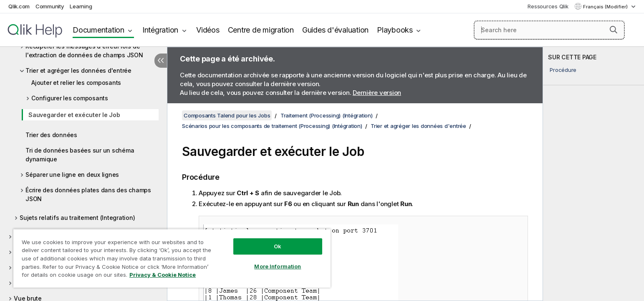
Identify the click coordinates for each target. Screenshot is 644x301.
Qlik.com (19, 6)
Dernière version (377, 93)
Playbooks (395, 30)
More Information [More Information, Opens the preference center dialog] (278, 266)
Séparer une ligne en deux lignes (72, 175)
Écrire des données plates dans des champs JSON (88, 194)
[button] (614, 30)
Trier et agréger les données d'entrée (78, 70)
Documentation (98, 30)
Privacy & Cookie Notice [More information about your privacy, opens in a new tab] (163, 275)
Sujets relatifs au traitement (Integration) (77, 218)
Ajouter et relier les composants (76, 83)
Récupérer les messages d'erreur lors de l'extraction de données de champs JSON (84, 51)
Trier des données (51, 135)
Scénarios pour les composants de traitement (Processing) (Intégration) (272, 126)
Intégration (160, 30)
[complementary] (593, 174)
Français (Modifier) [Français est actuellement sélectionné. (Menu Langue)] (606, 7)
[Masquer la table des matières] (161, 61)
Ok (278, 246)
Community (50, 6)
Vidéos (208, 30)
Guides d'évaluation (335, 30)
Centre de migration (261, 30)
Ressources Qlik (548, 6)
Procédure (563, 70)
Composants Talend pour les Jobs (227, 115)
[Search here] (549, 30)
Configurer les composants (70, 98)
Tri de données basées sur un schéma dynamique (80, 155)
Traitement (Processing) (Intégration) (327, 115)
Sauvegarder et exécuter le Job (74, 115)
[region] (172, 258)
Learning (81, 6)
